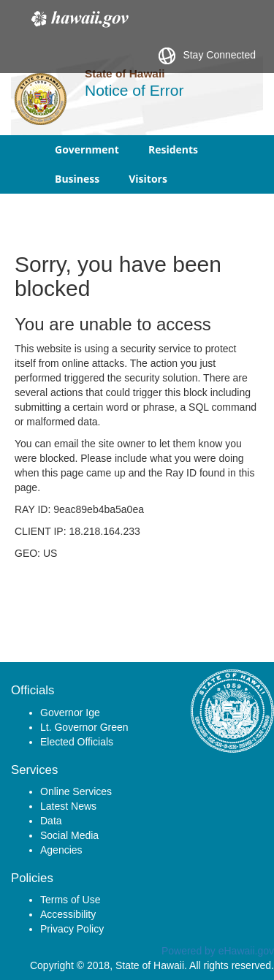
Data (51, 821)
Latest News (68, 806)
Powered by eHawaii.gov (218, 951)
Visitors (148, 179)
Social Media (69, 835)
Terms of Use (70, 900)
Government (87, 149)
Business (77, 179)
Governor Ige (70, 713)
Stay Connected (207, 56)
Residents (173, 149)
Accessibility (68, 914)
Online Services (76, 791)
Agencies (61, 850)
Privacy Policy (72, 929)
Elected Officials (77, 742)
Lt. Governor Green (84, 727)
